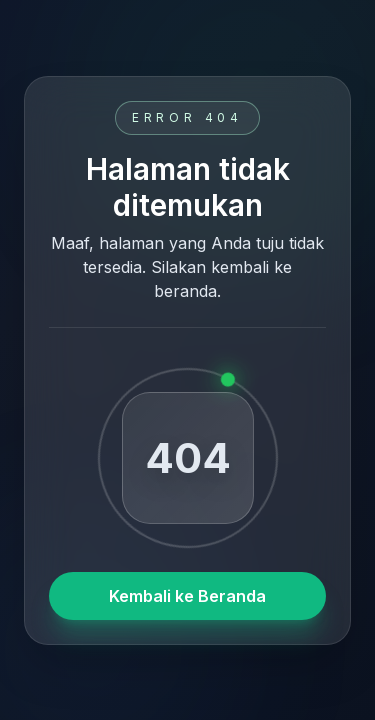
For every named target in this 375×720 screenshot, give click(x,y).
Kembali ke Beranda (187, 596)
